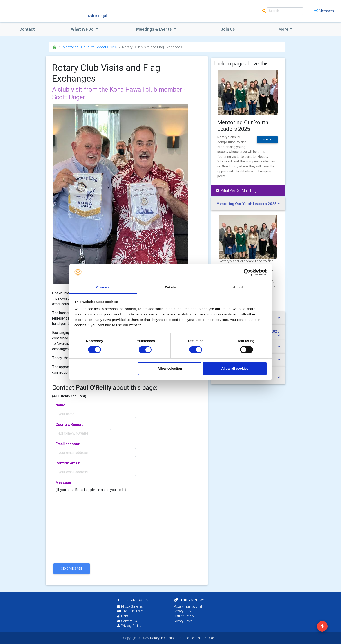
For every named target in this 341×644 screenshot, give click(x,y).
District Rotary (184, 616)
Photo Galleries (130, 606)
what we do (83, 29)
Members (324, 11)
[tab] (248, 204)
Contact (27, 29)
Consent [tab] (103, 287)
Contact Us (127, 621)
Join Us (228, 29)
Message (63, 482)
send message (72, 569)
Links (123, 616)
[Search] (285, 11)
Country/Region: (69, 424)
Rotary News (183, 621)
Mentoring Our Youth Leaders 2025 (89, 47)
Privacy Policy (129, 626)
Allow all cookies (235, 368)
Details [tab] (171, 287)
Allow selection (170, 368)
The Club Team (130, 611)
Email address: (68, 444)
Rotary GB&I (183, 611)
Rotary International (188, 606)
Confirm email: (68, 463)
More (284, 29)
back (267, 140)
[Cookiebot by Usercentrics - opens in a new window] (247, 272)
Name (60, 405)
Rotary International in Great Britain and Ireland (183, 638)
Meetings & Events (154, 29)
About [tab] (238, 287)
